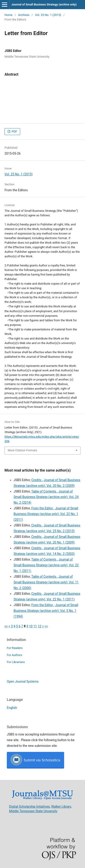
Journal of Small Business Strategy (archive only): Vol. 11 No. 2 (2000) (46, 582)
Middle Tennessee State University (33, 811)
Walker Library (61, 806)
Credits (37, 480)
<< (6, 626)
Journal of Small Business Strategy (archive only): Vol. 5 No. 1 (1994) (46, 611)
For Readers (15, 648)
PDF (14, 131)
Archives (24, 15)
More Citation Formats (22, 450)
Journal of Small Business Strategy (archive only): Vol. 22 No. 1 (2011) (46, 514)
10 (31, 626)
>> (46, 626)
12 (39, 626)
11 (35, 626)
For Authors (15, 655)
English (12, 708)
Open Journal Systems (23, 682)
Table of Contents (44, 491)
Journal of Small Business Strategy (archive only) (44, 4)
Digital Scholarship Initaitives (29, 806)
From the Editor (42, 508)
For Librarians (16, 662)
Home (8, 15)
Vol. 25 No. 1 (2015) (48, 15)
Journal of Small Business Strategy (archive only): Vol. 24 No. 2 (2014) (46, 497)
